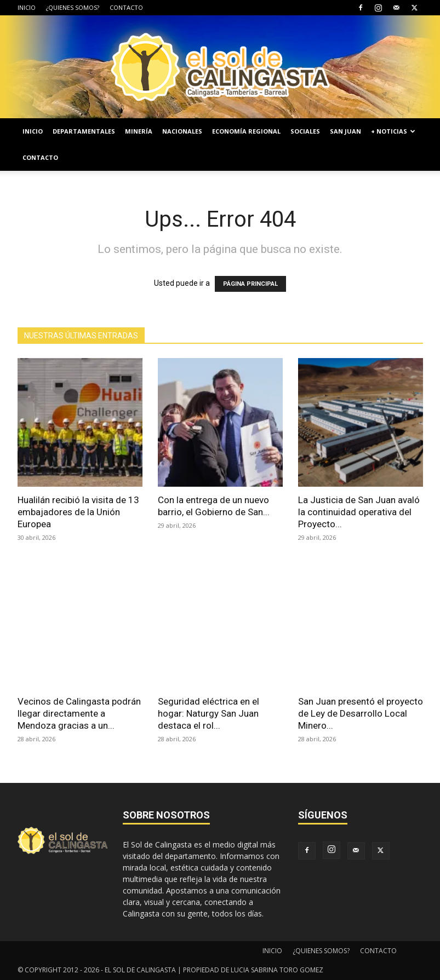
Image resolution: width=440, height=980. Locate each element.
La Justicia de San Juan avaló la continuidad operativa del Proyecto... (359, 512)
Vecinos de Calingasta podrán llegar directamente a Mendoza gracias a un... (79, 713)
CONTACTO (126, 7)
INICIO (27, 7)
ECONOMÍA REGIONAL (246, 131)
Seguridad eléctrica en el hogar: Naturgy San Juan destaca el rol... (208, 713)
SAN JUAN (345, 131)
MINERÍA (139, 131)
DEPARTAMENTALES (84, 131)
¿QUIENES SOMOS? (73, 7)
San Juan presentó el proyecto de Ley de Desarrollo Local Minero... (361, 713)
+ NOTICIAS (393, 131)
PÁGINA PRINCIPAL (250, 284)
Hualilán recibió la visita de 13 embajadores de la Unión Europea (78, 512)
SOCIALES (305, 131)
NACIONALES (182, 131)
